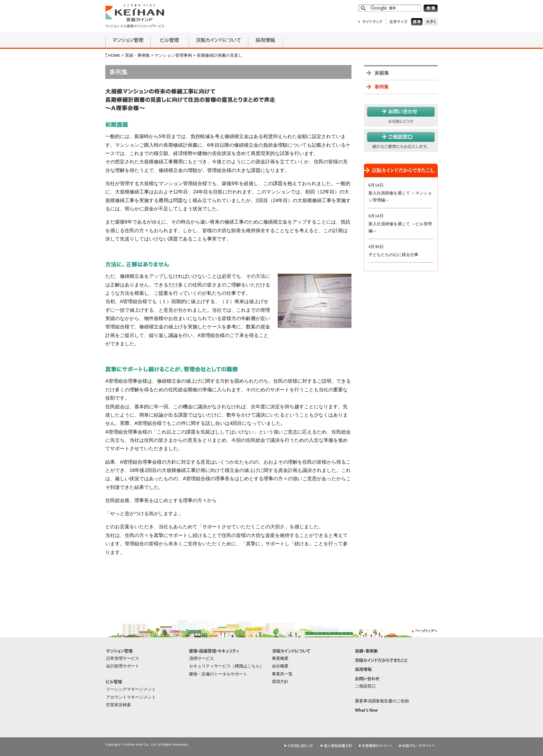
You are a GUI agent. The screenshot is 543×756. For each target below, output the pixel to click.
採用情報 (266, 41)
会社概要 (280, 666)
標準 (418, 22)
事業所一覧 (282, 674)
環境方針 (280, 682)
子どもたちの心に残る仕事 (393, 255)
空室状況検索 (118, 705)
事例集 (401, 87)
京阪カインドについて (219, 41)
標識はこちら (247, 666)
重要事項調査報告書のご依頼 (382, 701)
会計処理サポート (123, 666)
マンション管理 (128, 41)
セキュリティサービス (210, 666)
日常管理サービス (123, 658)
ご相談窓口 (365, 686)
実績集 (401, 72)
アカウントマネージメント (131, 697)
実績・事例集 (137, 55)
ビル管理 (170, 41)
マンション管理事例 (173, 55)
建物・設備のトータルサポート (218, 674)
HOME (114, 55)
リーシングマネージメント (131, 689)
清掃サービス (202, 658)
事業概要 (280, 658)
